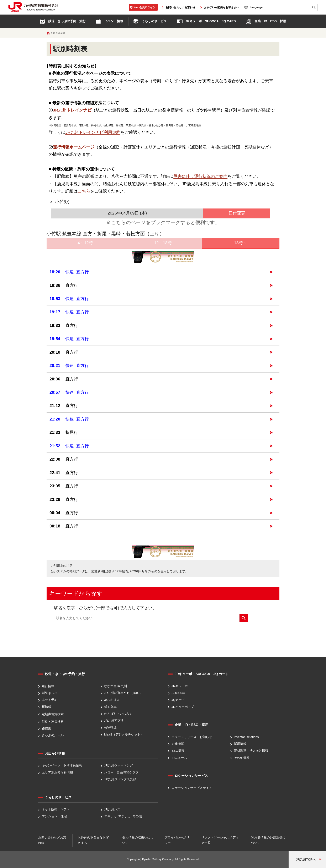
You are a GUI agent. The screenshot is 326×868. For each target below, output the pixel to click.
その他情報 (242, 758)
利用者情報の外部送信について (268, 840)
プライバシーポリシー (177, 840)
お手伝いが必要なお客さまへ (222, 7)
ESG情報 (178, 751)
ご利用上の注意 (62, 566)
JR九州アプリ (114, 720)
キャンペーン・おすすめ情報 (62, 766)
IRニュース (179, 758)
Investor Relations (246, 737)
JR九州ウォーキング (119, 766)
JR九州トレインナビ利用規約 (93, 132)
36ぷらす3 (111, 700)
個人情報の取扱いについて (138, 840)
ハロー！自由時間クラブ (121, 772)
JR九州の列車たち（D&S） (123, 693)
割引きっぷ (50, 693)
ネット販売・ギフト (56, 809)
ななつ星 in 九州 (116, 686)
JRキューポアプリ (184, 707)
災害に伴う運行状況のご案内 (200, 176)
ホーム (48, 33)
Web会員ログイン (145, 7)
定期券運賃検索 (53, 714)
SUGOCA (178, 693)
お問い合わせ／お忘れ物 (180, 7)
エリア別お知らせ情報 (57, 772)
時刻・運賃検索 (53, 721)
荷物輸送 (110, 728)
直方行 (64, 285)
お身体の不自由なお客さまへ (93, 840)
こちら (84, 191)
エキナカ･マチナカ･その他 (123, 816)
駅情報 (46, 707)
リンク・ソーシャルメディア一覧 (220, 840)
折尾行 (64, 432)
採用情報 (240, 744)
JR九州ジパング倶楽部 (120, 779)
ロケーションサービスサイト (192, 788)
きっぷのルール (53, 735)
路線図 (46, 728)
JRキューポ (180, 686)
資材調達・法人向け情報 (251, 751)
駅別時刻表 (59, 33)
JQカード (178, 700)
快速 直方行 (69, 272)
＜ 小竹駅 (59, 202)
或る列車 (110, 707)
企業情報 (178, 744)
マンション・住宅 (54, 816)
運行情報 (48, 686)
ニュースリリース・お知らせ (192, 737)
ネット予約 (50, 700)
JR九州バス (112, 809)
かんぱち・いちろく (118, 714)
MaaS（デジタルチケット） (124, 734)
